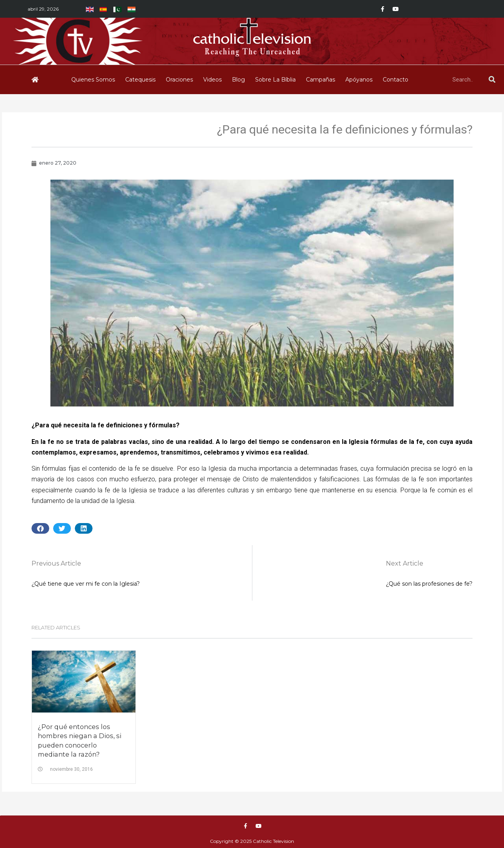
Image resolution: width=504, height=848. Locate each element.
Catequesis (140, 80)
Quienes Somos (93, 80)
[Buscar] (492, 80)
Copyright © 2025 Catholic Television (252, 841)
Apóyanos (359, 80)
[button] (40, 528)
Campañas (321, 80)
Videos (212, 80)
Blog (238, 80)
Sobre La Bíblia (275, 80)
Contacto (396, 80)
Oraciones (179, 80)
